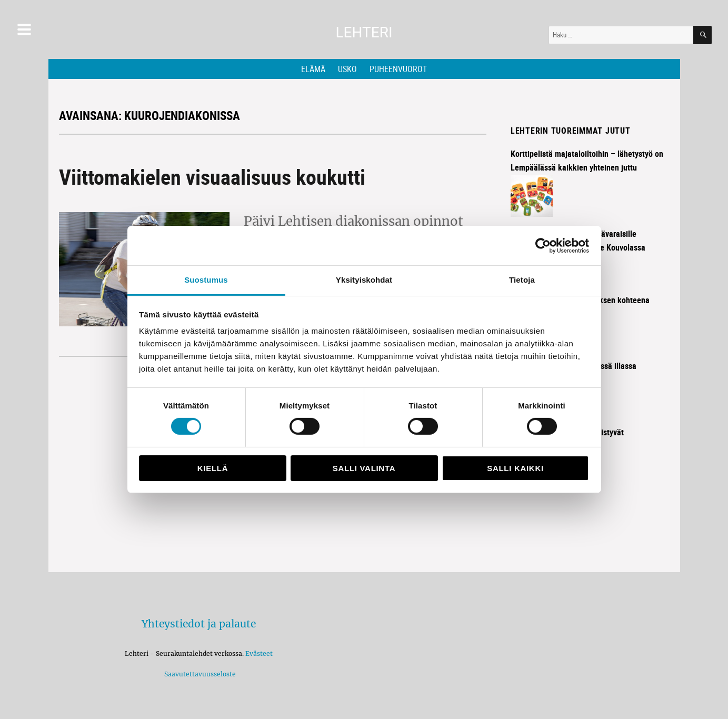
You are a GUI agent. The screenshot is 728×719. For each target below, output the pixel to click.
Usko (347, 69)
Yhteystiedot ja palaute (199, 624)
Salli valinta (364, 468)
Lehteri (364, 32)
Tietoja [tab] (522, 280)
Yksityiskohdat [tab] (364, 280)
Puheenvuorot (398, 69)
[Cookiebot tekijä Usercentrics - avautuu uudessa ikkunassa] (543, 245)
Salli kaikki (515, 468)
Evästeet (259, 653)
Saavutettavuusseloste (198, 674)
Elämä (313, 69)
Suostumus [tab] (206, 280)
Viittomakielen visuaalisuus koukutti (212, 177)
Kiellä (213, 468)
